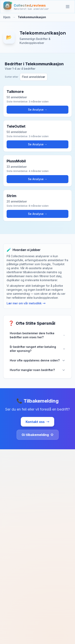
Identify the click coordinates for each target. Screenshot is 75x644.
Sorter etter (11, 77)
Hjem (7, 17)
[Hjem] (26, 7)
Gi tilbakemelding (38, 435)
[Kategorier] (68, 7)
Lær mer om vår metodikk (26, 303)
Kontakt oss (37, 422)
